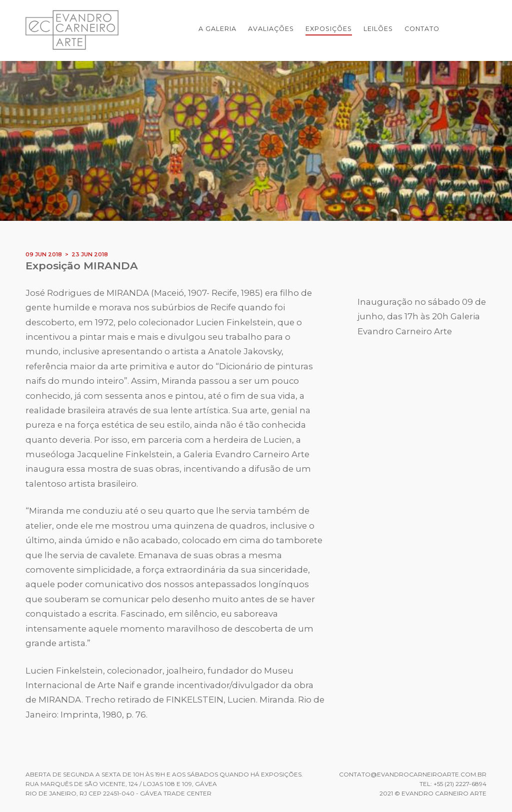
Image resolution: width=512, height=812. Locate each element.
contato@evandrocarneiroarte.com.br (413, 774)
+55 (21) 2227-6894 (460, 784)
